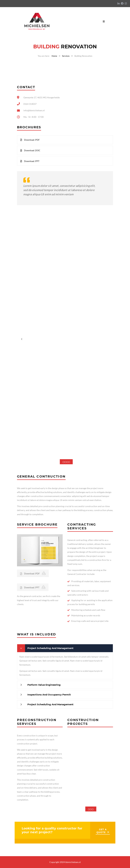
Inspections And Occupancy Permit (49, 695)
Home (54, 56)
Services (66, 56)
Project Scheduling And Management (50, 648)
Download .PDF (30, 140)
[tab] (65, 648)
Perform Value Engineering (44, 685)
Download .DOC (30, 150)
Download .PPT (30, 161)
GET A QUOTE (102, 831)
